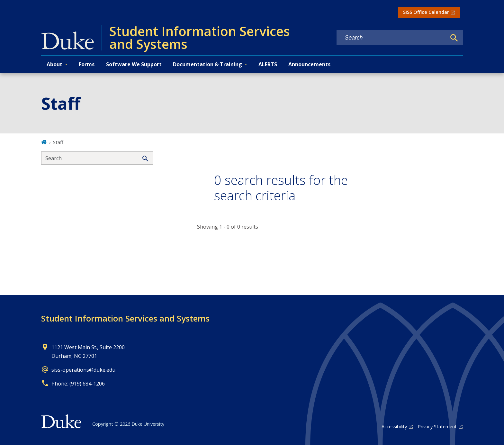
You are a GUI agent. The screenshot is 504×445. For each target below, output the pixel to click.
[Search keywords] (392, 38)
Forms (87, 64)
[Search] (454, 38)
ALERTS (268, 64)
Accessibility (394, 427)
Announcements (309, 64)
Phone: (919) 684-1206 (78, 384)
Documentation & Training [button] (207, 64)
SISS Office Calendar (426, 12)
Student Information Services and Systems (125, 318)
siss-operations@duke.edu (83, 370)
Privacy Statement (437, 427)
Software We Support (134, 64)
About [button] (54, 64)
